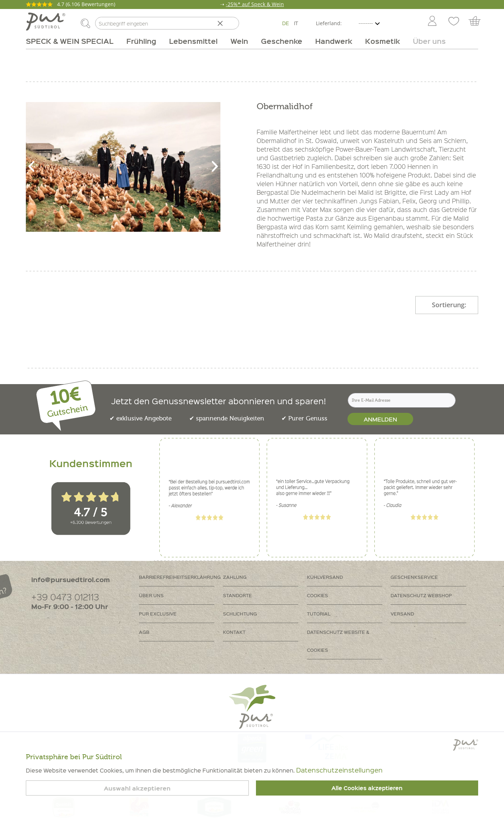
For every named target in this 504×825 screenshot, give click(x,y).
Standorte (237, 595)
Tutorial (319, 614)
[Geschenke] (282, 41)
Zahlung (235, 577)
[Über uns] (426, 41)
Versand (402, 614)
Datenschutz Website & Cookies (338, 641)
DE (286, 23)
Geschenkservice (414, 577)
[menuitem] (432, 22)
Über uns (151, 595)
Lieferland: (329, 23)
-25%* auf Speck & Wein (255, 4)
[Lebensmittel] (193, 41)
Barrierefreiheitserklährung (180, 577)
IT (296, 23)
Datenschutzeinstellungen (339, 770)
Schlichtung (240, 614)
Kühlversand (325, 577)
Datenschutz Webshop (421, 595)
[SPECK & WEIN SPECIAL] (73, 41)
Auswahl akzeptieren (137, 788)
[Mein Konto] (432, 22)
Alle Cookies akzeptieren (367, 788)
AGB (144, 632)
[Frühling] (141, 41)
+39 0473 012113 (65, 597)
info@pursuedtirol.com (71, 579)
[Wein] (239, 41)
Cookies (318, 595)
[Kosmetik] (382, 41)
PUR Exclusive (158, 614)
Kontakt (234, 632)
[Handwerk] (334, 41)
